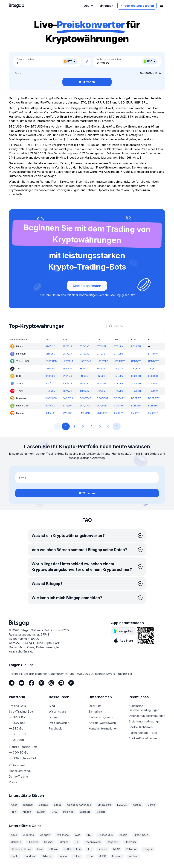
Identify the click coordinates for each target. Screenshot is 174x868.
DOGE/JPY (119, 398)
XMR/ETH (136, 413)
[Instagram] (51, 683)
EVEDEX (122, 805)
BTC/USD (50, 346)
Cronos (64, 842)
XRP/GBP (102, 369)
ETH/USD (50, 354)
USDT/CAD (85, 361)
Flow (40, 849)
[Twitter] (41, 683)
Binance (28, 805)
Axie (78, 835)
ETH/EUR (67, 354)
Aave (14, 835)
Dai (77, 842)
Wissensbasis (58, 711)
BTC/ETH (136, 346)
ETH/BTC (153, 354)
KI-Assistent (17, 765)
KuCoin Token (72, 849)
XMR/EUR (67, 413)
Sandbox (30, 856)
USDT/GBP (102, 361)
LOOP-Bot (19, 734)
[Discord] (61, 683)
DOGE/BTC (154, 398)
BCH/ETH (136, 406)
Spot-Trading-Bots (21, 711)
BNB (89, 835)
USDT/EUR (68, 361)
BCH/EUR (67, 406)
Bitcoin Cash (141, 835)
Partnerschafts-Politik (143, 733)
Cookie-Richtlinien (141, 727)
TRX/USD (50, 391)
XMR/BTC (153, 413)
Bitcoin (123, 835)
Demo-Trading (18, 777)
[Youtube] (22, 683)
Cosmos (49, 842)
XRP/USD (50, 369)
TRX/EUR (67, 391)
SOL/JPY (119, 383)
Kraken (27, 812)
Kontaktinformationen (103, 728)
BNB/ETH (136, 376)
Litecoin (102, 849)
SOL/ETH (136, 383)
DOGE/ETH (137, 398)
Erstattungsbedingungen (145, 721)
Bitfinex (43, 805)
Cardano (16, 842)
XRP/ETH (136, 369)
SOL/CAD (85, 383)
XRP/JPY (118, 369)
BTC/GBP (102, 346)
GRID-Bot (19, 717)
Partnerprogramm (101, 717)
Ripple (15, 856)
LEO (89, 849)
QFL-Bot (18, 740)
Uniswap (117, 856)
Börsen (54, 717)
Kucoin (41, 812)
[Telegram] (12, 683)
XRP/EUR (67, 369)
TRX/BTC (153, 391)
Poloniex (68, 812)
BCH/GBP (102, 406)
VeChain (133, 856)
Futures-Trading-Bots (23, 747)
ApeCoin (45, 835)
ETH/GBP (102, 354)
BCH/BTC (153, 406)
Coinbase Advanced (79, 805)
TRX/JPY (119, 391)
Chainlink (33, 842)
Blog (52, 706)
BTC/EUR (67, 346)
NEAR (117, 849)
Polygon (148, 849)
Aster (14, 805)
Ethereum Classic (21, 849)
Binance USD (106, 835)
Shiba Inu (47, 856)
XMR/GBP (102, 413)
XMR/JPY (119, 413)
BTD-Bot (19, 728)
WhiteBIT (85, 812)
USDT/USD (51, 361)
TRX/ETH (136, 391)
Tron (90, 856)
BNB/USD (50, 376)
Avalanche (63, 835)
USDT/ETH (137, 361)
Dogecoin (113, 842)
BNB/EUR (67, 376)
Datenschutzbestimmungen (147, 716)
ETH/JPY (119, 354)
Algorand (29, 835)
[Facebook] (31, 683)
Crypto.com (104, 805)
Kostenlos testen (87, 286)
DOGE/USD (51, 398)
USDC (102, 856)
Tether (77, 856)
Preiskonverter (59, 723)
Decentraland (93, 842)
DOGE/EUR (68, 398)
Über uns (95, 706)
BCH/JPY (119, 406)
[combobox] (136, 326)
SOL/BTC (153, 383)
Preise (13, 782)
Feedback (55, 728)
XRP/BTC (153, 369)
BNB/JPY (119, 376)
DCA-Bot (19, 723)
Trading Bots (17, 706)
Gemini (152, 805)
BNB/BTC (153, 376)
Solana (63, 856)
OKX (54, 812)
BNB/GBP (102, 376)
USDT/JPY (119, 361)
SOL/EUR (67, 383)
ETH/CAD (85, 354)
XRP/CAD (85, 369)
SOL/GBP (102, 383)
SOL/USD (50, 383)
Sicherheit (95, 711)
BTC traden (87, 82)
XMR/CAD (85, 413)
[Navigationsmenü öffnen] (162, 6)
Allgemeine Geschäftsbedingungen (144, 708)
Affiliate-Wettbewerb (102, 723)
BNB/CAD (85, 376)
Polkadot (131, 849)
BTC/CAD (85, 346)
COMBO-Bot (21, 752)
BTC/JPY (119, 346)
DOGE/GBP (103, 398)
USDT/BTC (154, 361)
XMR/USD (50, 413)
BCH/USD (50, 406)
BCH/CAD (85, 406)
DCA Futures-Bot (24, 758)
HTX (14, 812)
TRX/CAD (85, 391)
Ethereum (130, 842)
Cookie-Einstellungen (143, 738)
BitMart (101, 812)
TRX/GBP (102, 391)
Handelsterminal (20, 771)
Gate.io (137, 805)
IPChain (53, 849)
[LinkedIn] (71, 683)
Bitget (57, 805)
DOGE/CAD (85, 398)
